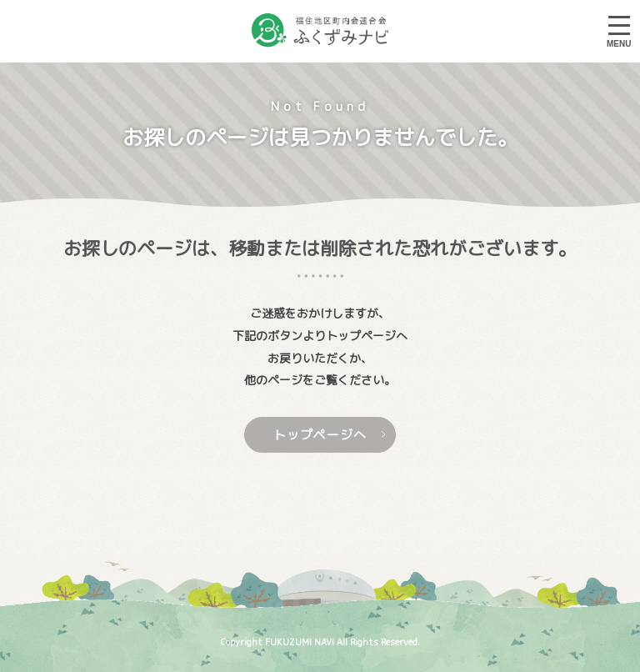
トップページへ (330, 435)
